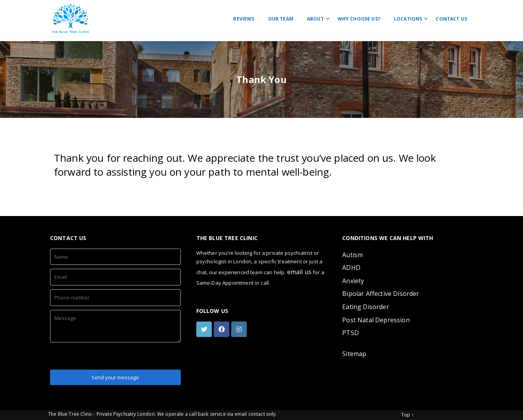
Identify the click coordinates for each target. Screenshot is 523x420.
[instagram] (240, 329)
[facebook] (223, 329)
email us (299, 272)
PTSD (351, 333)
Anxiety (353, 281)
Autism (352, 255)
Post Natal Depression (376, 320)
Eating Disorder (365, 307)
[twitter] (205, 329)
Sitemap (354, 354)
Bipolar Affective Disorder (381, 294)
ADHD (351, 268)
